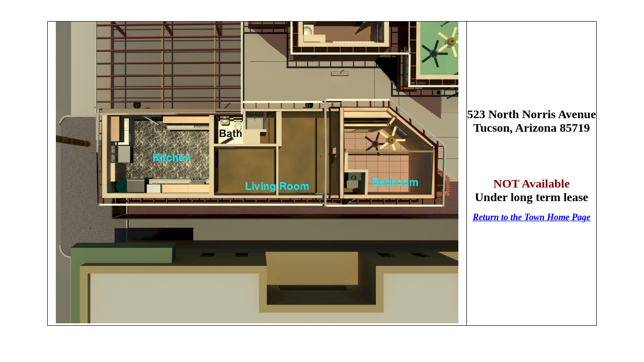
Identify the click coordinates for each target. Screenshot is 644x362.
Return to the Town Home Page (532, 217)
